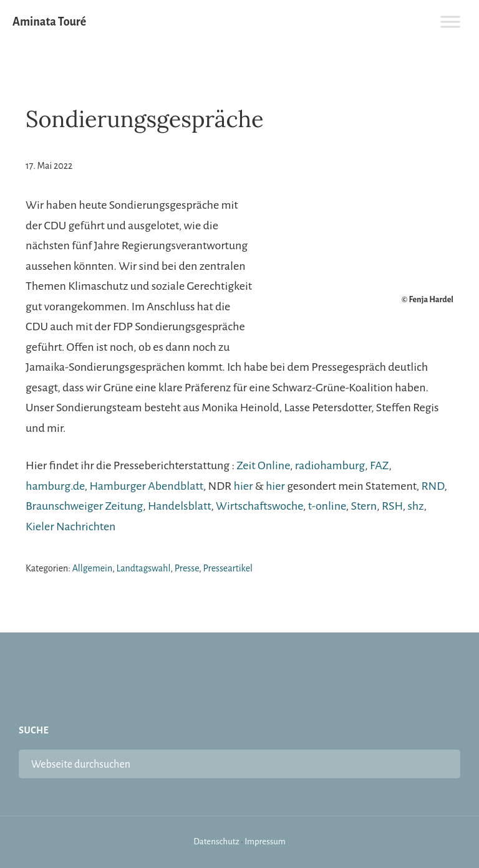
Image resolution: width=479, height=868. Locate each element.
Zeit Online (263, 465)
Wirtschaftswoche (259, 506)
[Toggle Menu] (450, 21)
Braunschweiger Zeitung (84, 506)
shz (415, 506)
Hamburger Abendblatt (147, 486)
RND (433, 486)
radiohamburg (330, 465)
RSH (392, 506)
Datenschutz (216, 842)
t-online (327, 506)
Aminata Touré (49, 22)
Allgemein (93, 568)
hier (244, 486)
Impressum (265, 842)
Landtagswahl (144, 568)
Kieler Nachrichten (70, 527)
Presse (187, 568)
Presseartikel (228, 568)
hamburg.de (55, 486)
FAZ (379, 465)
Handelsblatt (179, 506)
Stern (364, 506)
